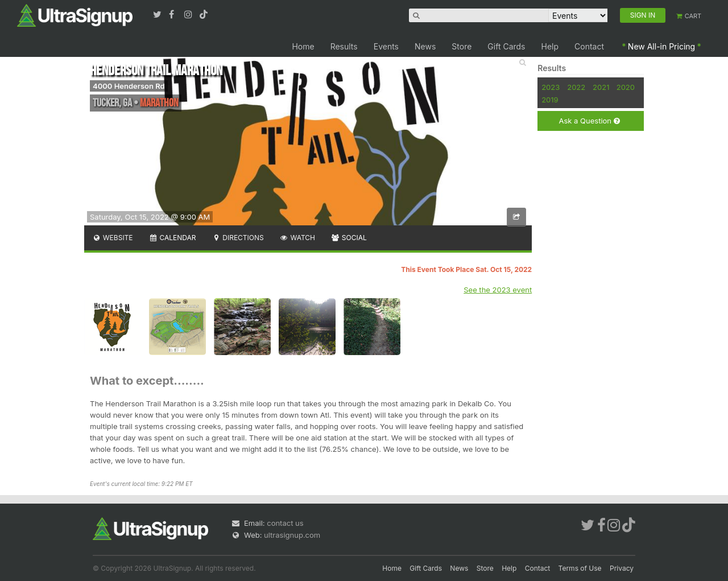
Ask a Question (589, 121)
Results (344, 46)
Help (550, 46)
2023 (551, 87)
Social (349, 238)
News (425, 46)
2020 (626, 87)
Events (386, 46)
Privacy (622, 568)
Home (303, 46)
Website (113, 238)
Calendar (173, 238)
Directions (237, 238)
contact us (285, 523)
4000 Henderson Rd (129, 86)
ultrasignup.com (292, 535)
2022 (576, 87)
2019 (550, 100)
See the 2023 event (498, 290)
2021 (601, 87)
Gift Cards (506, 46)
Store (462, 46)
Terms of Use (580, 568)
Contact (589, 46)
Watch (297, 238)
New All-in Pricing (661, 46)
